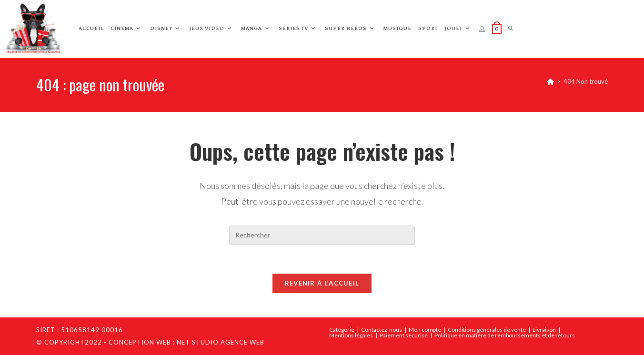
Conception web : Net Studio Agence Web (186, 342)
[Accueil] (550, 81)
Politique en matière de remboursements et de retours (505, 335)
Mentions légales (351, 335)
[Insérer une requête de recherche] (322, 235)
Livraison (544, 330)
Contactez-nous (382, 330)
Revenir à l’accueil (322, 283)
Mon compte (425, 330)
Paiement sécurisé (404, 335)
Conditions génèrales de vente (487, 330)
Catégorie (342, 330)
